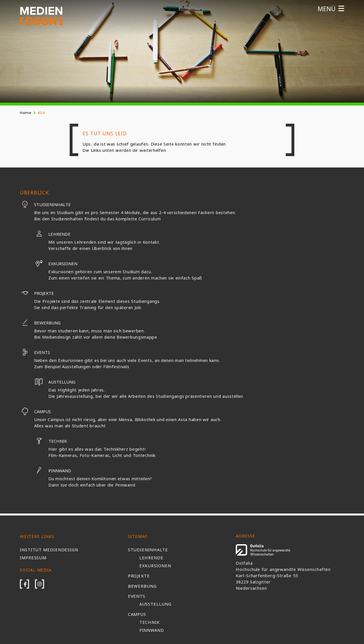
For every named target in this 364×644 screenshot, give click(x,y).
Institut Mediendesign (49, 550)
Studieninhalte (45, 204)
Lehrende (52, 234)
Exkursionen (56, 264)
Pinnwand (53, 471)
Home (26, 113)
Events (35, 352)
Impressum (33, 558)
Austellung (55, 382)
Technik (50, 441)
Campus (35, 411)
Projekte (37, 293)
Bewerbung (40, 323)
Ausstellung (155, 604)
